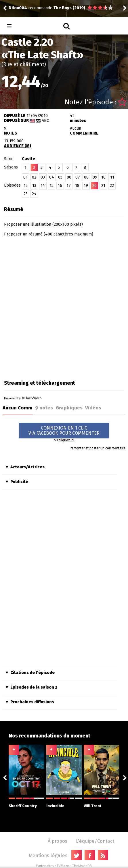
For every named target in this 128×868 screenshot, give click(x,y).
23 (26, 194)
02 (34, 177)
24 (34, 194)
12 (26, 186)
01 (25, 177)
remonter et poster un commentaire (98, 448)
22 (112, 186)
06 (69, 177)
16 (60, 186)
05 (60, 177)
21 (103, 186)
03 (43, 177)
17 (69, 186)
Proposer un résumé (23, 234)
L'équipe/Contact (95, 841)
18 (77, 186)
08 (86, 177)
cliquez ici (66, 440)
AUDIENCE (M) (18, 146)
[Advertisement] (64, 306)
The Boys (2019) (69, 8)
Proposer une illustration (28, 224)
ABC (45, 121)
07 (78, 177)
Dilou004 (18, 8)
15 (51, 186)
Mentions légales (48, 855)
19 (86, 186)
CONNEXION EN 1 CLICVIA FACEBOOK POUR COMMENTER (64, 431)
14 (43, 186)
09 (95, 177)
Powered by (23, 398)
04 (52, 177)
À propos (58, 841)
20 (94, 186)
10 (103, 177)
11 (112, 177)
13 (34, 186)
